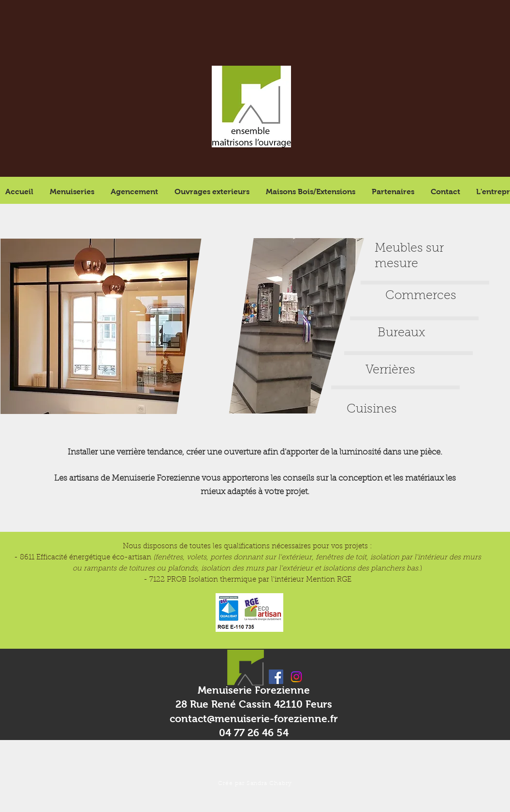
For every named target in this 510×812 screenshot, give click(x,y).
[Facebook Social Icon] (276, 677)
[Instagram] (296, 677)
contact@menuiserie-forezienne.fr (254, 719)
